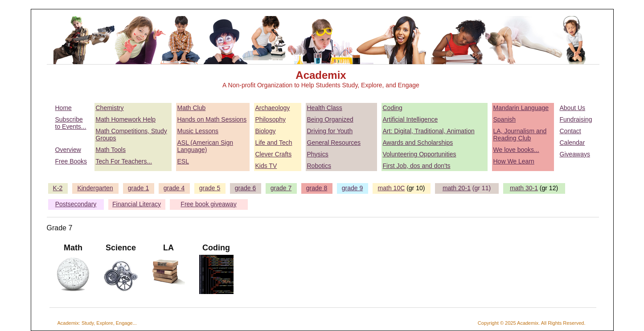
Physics (318, 154)
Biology (266, 131)
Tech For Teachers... (124, 161)
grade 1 (138, 188)
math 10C (392, 188)
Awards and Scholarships (418, 143)
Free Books (71, 161)
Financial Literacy (137, 204)
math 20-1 (457, 188)
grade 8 (317, 188)
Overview (68, 150)
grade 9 (352, 188)
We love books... (516, 150)
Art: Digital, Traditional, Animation (429, 131)
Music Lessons (198, 131)
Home (64, 108)
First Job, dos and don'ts (417, 166)
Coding (393, 108)
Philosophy (271, 119)
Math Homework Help (126, 119)
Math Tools (111, 150)
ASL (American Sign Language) (205, 146)
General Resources (334, 143)
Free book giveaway (208, 204)
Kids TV (266, 166)
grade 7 (281, 188)
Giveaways (575, 154)
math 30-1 (524, 188)
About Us (573, 108)
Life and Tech (274, 143)
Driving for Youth (330, 131)
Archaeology (273, 108)
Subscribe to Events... (71, 123)
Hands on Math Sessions (212, 119)
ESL (183, 161)
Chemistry (110, 108)
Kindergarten (95, 188)
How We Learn (514, 161)
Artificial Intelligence (410, 119)
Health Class (325, 108)
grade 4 (174, 188)
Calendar (572, 143)
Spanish (505, 119)
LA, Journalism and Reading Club (520, 135)
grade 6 (245, 188)
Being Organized (330, 119)
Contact (570, 131)
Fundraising (576, 119)
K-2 (58, 188)
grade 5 (210, 188)
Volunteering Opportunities (420, 154)
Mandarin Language (521, 108)
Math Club (192, 108)
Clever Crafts (274, 154)
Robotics (319, 166)
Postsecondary (76, 204)
